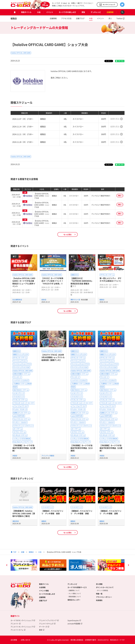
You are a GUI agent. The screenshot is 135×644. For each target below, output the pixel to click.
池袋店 (15, 456)
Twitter (119, 18)
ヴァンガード (17, 377)
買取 (83, 12)
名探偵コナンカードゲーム (21, 413)
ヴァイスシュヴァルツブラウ (22, 364)
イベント (50, 12)
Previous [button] (7, 565)
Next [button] (128, 565)
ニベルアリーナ (27, 442)
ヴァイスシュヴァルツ (20, 361)
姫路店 (14, 18)
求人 (110, 18)
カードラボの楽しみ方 (67, 12)
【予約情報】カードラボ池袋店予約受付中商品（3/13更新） (82, 448)
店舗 (23, 552)
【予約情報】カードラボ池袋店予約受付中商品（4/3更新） (24, 448)
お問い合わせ (26, 640)
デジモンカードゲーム (20, 400)
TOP (15, 552)
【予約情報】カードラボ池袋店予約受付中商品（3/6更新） (111, 448)
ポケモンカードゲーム (107, 275)
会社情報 (14, 640)
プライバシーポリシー (104, 597)
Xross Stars (17, 442)
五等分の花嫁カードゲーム (21, 374)
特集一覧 (99, 594)
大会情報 (42, 587)
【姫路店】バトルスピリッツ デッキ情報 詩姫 (81, 512)
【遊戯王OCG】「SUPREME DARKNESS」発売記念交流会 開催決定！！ (82, 282)
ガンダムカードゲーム (20, 435)
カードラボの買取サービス (77, 587)
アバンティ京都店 (48, 456)
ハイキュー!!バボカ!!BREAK (22, 439)
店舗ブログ (80, 18)
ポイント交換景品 (103, 590)
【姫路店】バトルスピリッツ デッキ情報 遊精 (111, 512)
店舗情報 (110, 12)
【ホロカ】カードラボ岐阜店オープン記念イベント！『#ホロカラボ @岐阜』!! (52, 281)
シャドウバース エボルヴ (21, 380)
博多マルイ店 (75, 300)
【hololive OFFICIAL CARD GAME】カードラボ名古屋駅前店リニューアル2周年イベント (24, 282)
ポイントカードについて (105, 587)
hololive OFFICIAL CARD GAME (21, 53)
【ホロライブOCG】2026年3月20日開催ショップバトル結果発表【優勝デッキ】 (53, 357)
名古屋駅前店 (17, 300)
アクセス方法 (66, 18)
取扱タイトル (26, 12)
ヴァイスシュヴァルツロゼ (21, 367)
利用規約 (99, 600)
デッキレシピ (96, 12)
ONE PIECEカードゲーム (21, 390)
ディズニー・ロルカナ (20, 422)
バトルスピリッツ (19, 397)
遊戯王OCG (75, 275)
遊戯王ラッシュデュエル (21, 354)
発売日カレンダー (74, 600)
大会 (39, 12)
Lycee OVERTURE (19, 416)
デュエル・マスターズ (20, 409)
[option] (24, 565)
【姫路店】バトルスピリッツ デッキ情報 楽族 (52, 512)
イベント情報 (44, 591)
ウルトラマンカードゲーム (21, 419)
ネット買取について (75, 594)
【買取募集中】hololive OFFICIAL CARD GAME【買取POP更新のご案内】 (24, 513)
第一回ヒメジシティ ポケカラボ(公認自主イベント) (111, 279)
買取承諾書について (75, 597)
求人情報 (99, 584)
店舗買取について (74, 590)
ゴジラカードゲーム (19, 432)
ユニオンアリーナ (19, 393)
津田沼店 (16, 521)
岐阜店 (44, 300)
